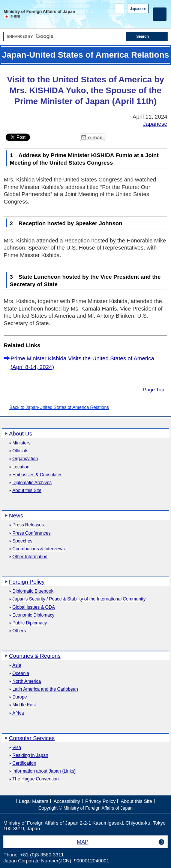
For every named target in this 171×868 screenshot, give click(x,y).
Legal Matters (34, 801)
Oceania (21, 674)
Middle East (24, 705)
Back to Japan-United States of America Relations (59, 407)
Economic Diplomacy (33, 615)
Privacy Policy (100, 801)
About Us (21, 433)
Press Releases (28, 525)
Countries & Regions (35, 656)
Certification (24, 763)
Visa (17, 748)
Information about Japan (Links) (44, 771)
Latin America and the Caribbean (45, 689)
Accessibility (67, 801)
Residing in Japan (30, 756)
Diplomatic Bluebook (33, 591)
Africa (18, 713)
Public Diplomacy (30, 623)
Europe (20, 697)
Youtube (145, 19)
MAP (83, 842)
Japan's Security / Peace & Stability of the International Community (79, 599)
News (16, 515)
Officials (20, 451)
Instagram (135, 19)
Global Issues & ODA (34, 607)
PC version (120, 10)
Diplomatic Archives (32, 483)
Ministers (21, 443)
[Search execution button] (147, 36)
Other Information (30, 557)
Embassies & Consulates (37, 475)
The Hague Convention (35, 779)
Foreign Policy (27, 582)
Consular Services (32, 738)
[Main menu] (160, 14)
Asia (17, 665)
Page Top (154, 390)
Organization (25, 459)
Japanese (138, 9)
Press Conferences (31, 533)
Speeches (22, 541)
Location (21, 467)
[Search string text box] (65, 36)
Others (19, 631)
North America (27, 681)
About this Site (27, 491)
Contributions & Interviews (38, 549)
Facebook (125, 19)
